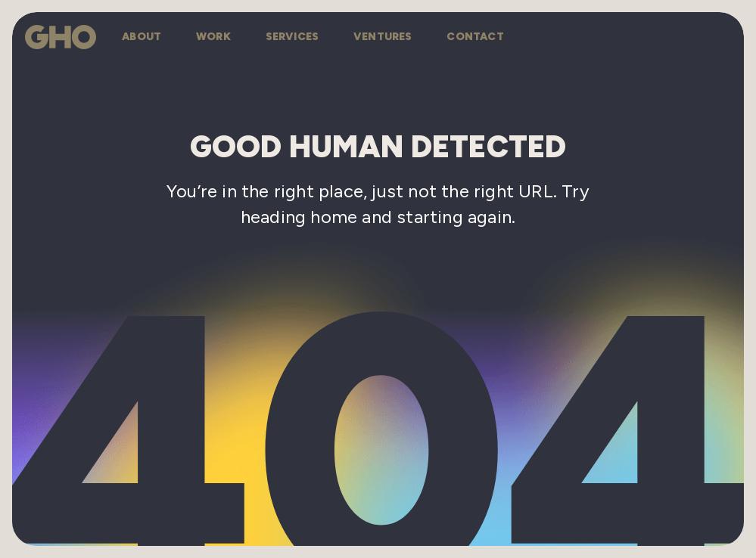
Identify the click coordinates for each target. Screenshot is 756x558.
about (142, 37)
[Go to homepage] (61, 37)
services (292, 37)
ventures (383, 37)
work (213, 37)
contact (475, 37)
